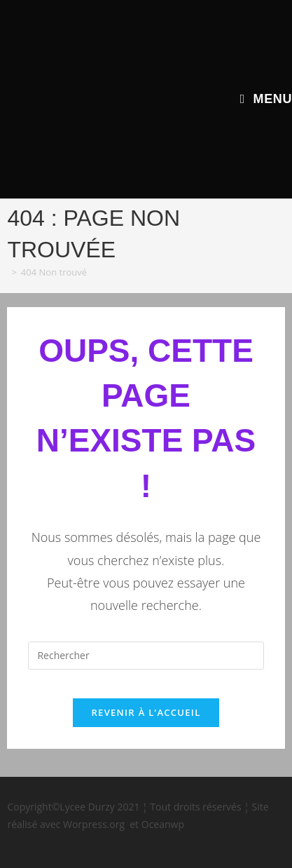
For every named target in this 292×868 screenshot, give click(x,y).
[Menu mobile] (266, 99)
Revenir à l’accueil (146, 712)
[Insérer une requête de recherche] (146, 656)
